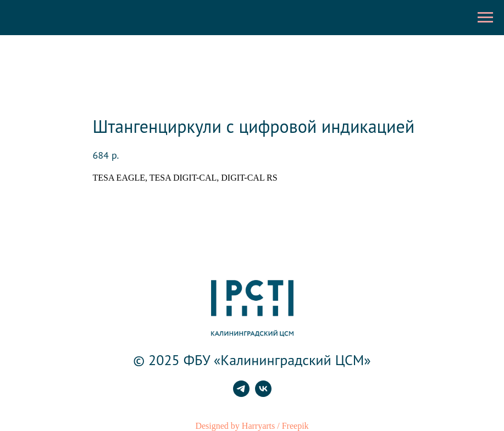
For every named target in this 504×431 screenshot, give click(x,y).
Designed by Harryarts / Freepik (252, 426)
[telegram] (241, 394)
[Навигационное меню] (485, 18)
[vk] (263, 394)
